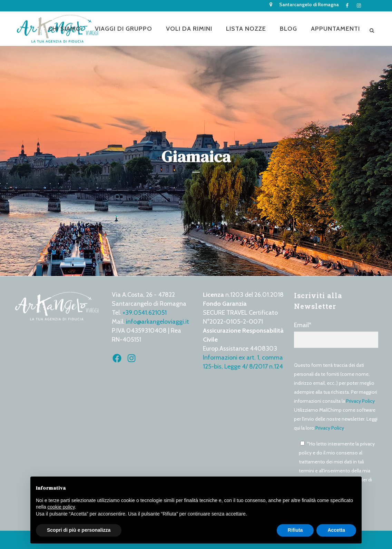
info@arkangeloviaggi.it (158, 322)
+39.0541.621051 (145, 313)
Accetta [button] (336, 530)
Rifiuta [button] (295, 530)
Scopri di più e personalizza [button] (79, 530)
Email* (336, 335)
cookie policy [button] (61, 507)
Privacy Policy (360, 401)
